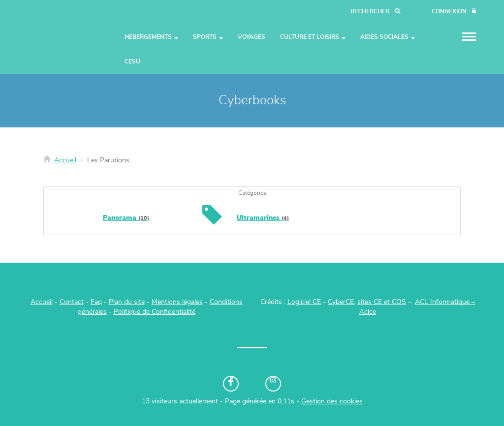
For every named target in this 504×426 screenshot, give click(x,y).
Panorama (126, 218)
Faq (96, 302)
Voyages (252, 37)
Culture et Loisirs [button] (313, 37)
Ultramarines (263, 218)
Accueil (65, 160)
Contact (72, 302)
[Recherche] (375, 12)
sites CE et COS (382, 302)
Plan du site (127, 302)
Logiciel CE (304, 302)
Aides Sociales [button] (388, 37)
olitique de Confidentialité (157, 312)
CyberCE (341, 302)
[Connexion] (454, 12)
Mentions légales (177, 302)
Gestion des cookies (332, 401)
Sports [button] (208, 37)
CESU (132, 61)
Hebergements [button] (151, 37)
